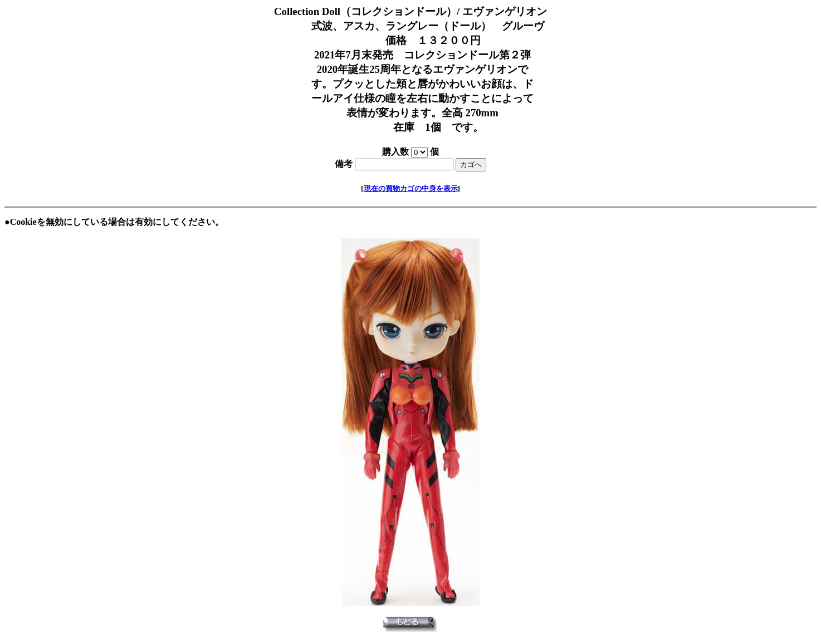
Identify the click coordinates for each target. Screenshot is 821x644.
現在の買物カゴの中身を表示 (411, 188)
